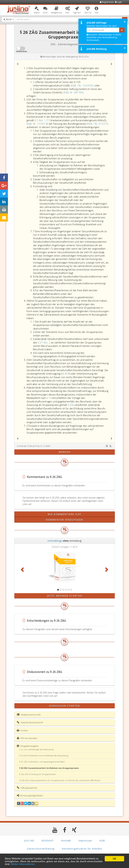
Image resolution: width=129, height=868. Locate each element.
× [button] (125, 22)
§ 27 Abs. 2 (44, 342)
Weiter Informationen (39, 864)
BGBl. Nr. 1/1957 (36, 124)
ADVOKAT (48, 840)
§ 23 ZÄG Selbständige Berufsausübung (36, 749)
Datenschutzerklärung (41, 848)
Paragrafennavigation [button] (28, 746)
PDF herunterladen (27, 738)
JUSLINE (29, 840)
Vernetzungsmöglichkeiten (30, 796)
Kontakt (66, 840)
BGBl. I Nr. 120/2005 (82, 85)
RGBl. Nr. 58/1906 (73, 92)
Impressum (85, 840)
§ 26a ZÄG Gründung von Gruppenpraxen (38, 774)
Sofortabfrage (55, 541)
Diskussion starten (64, 706)
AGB (102, 840)
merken (64, 452)
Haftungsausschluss (27, 788)
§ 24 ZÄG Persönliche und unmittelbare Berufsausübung (44, 756)
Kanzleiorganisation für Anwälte (82, 848)
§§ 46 (64, 374)
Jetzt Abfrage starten (64, 596)
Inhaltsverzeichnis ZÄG (29, 715)
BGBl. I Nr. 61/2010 (98, 124)
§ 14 (49, 398)
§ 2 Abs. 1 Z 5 (42, 120)
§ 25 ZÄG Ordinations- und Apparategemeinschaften (42, 762)
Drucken (22, 730)
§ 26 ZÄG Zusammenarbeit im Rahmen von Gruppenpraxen (49, 768)
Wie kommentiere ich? (64, 514)
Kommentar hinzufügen (64, 520)
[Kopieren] (110, 446)
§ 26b (71, 405)
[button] (37, 10)
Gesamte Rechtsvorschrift (30, 722)
